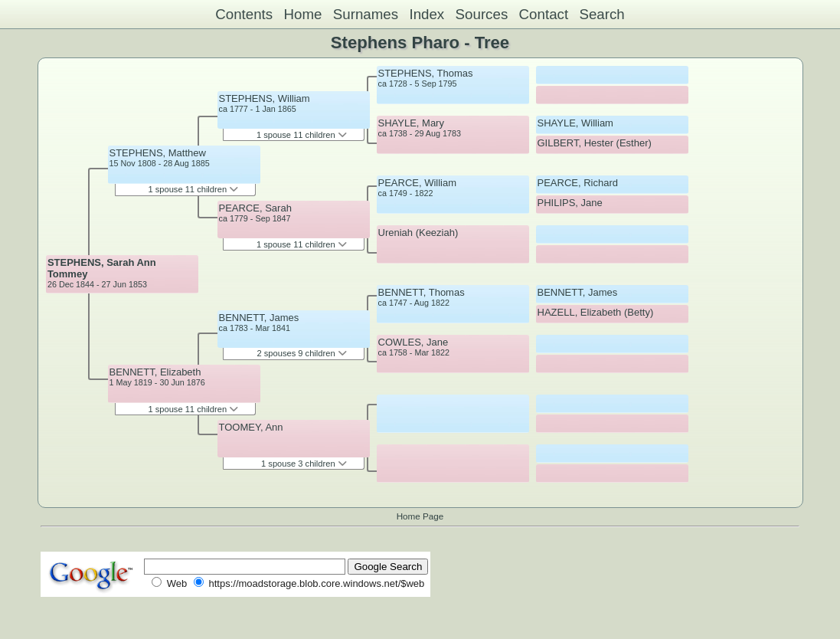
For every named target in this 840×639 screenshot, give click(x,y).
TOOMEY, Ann (251, 427)
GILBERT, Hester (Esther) (595, 143)
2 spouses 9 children (302, 353)
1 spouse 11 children (193, 189)
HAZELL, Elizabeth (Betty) (596, 312)
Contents (244, 14)
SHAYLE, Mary (411, 123)
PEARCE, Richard (578, 183)
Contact (544, 14)
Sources (482, 14)
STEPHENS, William (265, 98)
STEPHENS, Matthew (158, 153)
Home (302, 14)
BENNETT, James (259, 318)
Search (601, 14)
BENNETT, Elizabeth (155, 372)
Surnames (366, 14)
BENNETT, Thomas (422, 292)
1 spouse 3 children (304, 464)
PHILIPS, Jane (570, 203)
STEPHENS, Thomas (426, 73)
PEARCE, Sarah (255, 208)
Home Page (420, 516)
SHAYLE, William (575, 123)
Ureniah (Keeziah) (418, 233)
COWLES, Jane (413, 342)
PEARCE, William (418, 183)
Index (427, 14)
